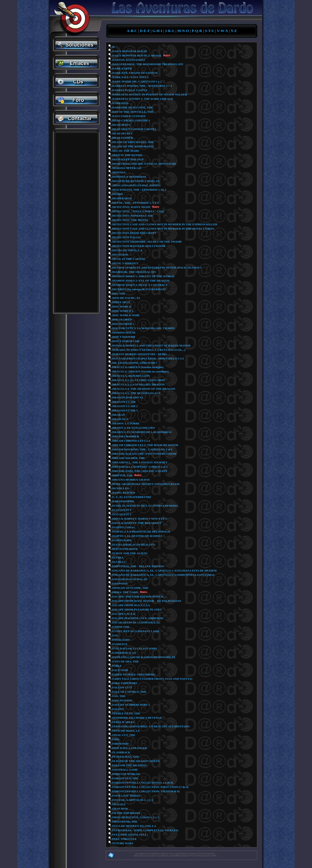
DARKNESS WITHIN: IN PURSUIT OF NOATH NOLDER (149, 94)
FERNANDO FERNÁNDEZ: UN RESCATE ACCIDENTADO (151, 726)
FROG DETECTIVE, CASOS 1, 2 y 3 (135, 817)
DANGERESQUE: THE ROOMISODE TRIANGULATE (147, 64)
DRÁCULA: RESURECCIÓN (131, 376)
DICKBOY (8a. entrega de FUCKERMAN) (139, 289)
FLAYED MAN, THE (125, 757)
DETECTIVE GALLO (126, 237)
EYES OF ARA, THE (125, 661)
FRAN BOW (120, 809)
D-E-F (145, 31)
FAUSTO (118, 709)
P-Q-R (197, 31)
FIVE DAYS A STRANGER (129, 748)
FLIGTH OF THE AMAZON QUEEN (136, 761)
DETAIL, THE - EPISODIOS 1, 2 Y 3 (135, 203)
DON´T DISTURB (123, 337)
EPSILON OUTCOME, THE (130, 588)
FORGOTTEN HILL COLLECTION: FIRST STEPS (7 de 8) (150, 787)
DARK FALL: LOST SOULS (130, 77)
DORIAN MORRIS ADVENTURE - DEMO (139, 354)
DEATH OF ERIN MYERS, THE (133, 142)
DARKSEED (120, 103)
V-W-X (223, 31)
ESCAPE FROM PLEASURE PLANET (137, 610)
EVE (115, 635)
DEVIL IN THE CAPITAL (129, 259)
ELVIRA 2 (118, 562)
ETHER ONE (120, 627)
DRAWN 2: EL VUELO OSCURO (133, 428)
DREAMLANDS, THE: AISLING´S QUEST (139, 471)
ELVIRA (117, 558)
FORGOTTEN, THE (125, 778)
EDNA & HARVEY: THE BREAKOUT (136, 523)
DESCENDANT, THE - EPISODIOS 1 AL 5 (139, 190)
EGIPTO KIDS (121, 540)
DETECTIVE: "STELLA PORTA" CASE (138, 211)
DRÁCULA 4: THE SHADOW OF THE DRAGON (143, 389)
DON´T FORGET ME (126, 341)
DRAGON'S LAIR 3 (125, 410)
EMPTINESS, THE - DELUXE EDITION (138, 566)
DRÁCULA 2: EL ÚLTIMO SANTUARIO (138, 380)
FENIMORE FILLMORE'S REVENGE (137, 718)
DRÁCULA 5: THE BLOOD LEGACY (136, 393)
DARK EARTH (122, 68)
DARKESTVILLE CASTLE (130, 90)
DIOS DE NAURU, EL (126, 298)
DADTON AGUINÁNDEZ (128, 60)
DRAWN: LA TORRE (126, 423)
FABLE (117, 666)
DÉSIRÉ (117, 194)
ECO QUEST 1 (121, 510)
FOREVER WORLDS (126, 774)
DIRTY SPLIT (121, 302)
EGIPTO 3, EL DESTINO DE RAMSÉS (137, 536)
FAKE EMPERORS (124, 683)
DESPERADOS (122, 198)
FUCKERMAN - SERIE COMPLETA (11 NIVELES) (145, 830)
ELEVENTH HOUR (125, 549)
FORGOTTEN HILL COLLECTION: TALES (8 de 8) (146, 791)
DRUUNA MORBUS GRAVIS (131, 480)
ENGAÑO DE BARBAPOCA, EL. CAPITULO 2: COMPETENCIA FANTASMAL (163, 575)
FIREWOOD (120, 744)
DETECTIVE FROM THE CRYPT (134, 233)
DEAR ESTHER (122, 138)
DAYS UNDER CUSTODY (129, 116)
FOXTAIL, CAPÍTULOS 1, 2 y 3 (132, 800)
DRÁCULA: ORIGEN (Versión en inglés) (138, 367)
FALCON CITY (122, 687)
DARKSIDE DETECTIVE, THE (132, 107)
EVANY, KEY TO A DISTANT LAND (135, 631)
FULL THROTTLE (124, 839)
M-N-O (183, 31)
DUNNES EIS (121, 488)
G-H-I (157, 31)
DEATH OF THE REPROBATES (133, 146)
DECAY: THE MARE (125, 151)
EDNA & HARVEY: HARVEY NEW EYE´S (139, 519)
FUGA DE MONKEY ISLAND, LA (134, 826)
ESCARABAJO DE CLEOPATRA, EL (136, 622)
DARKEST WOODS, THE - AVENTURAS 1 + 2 (142, 86)
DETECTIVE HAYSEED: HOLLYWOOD (138, 246)
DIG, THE (118, 294)
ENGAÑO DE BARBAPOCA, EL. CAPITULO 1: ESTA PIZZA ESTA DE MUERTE (164, 571)
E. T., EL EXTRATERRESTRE (132, 497)
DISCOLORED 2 (123, 324)
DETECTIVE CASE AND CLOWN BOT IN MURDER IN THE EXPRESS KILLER (164, 224)
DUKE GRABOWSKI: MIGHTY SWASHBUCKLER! (146, 484)
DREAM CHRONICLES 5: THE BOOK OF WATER (145, 445)
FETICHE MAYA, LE (126, 731)
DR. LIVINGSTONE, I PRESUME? (134, 363)
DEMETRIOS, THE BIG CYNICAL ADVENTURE (144, 164)
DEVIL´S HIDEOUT (125, 263)
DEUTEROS (120, 255)
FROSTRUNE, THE (125, 822)
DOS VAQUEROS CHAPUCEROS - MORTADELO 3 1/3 (148, 358)
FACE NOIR (120, 670)
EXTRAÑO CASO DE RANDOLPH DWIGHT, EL (144, 657)
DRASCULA (120, 419)
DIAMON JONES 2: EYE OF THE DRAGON (141, 281)
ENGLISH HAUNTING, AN (130, 579)
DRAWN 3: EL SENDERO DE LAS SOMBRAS (142, 432)
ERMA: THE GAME (125, 592)
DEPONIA (119, 172)
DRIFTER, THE (122, 475)
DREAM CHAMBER (125, 436)
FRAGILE (119, 804)
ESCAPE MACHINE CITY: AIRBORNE (137, 618)
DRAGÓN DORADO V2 (127, 397)
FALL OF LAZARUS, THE (129, 692)
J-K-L (170, 31)
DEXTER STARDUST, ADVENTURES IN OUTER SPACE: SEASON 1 (157, 268)
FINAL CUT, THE (123, 735)
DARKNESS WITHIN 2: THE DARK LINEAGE (142, 99)
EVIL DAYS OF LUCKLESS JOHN (134, 648)
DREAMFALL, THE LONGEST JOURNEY (140, 462)
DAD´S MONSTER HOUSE (129, 51)
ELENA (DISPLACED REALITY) (133, 545)
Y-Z (234, 31)
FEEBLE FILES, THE (126, 713)
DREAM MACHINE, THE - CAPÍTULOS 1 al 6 (142, 449)
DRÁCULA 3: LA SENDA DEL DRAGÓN (138, 384)
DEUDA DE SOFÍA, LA (127, 250)
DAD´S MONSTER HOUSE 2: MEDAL (137, 56)
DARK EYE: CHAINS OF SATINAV (135, 73)
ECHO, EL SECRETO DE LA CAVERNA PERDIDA (145, 506)
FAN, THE (119, 696)
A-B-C (132, 31)
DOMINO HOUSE (124, 333)
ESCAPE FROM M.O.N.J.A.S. (131, 605)
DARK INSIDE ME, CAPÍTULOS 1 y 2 (137, 81)
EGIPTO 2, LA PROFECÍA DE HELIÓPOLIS (141, 532)
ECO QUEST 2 (121, 514)
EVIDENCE (120, 644)
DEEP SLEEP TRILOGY (128, 159)
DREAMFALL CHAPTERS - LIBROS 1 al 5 (140, 467)
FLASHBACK (121, 752)
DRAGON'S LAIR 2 (125, 406)
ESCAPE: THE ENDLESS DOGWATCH (137, 597)
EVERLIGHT (121, 640)
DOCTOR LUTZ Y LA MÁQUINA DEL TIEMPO (143, 328)
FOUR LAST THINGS (126, 796)
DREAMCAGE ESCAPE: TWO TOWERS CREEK (144, 454)
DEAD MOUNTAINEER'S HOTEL (134, 129)
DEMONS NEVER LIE (127, 168)
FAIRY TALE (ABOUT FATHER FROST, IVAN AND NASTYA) (152, 679)
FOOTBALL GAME (125, 770)
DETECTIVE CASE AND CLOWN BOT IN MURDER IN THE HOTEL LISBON (163, 229)
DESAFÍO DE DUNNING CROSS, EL (136, 181)
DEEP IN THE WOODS (127, 155)
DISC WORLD (121, 307)
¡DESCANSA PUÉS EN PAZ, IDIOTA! (136, 185)
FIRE (115, 739)
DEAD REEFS (121, 125)
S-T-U (210, 31)
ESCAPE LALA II (123, 614)
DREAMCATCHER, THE (128, 458)
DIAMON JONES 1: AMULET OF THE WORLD (143, 276)
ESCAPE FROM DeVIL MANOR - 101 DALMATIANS (146, 601)
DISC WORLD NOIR (125, 315)
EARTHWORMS (123, 501)
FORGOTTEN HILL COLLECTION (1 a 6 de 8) (142, 783)
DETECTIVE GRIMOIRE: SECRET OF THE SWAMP (147, 242)
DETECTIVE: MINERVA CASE (132, 216)
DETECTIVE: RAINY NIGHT (131, 207)
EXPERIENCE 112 (124, 653)
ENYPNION (120, 584)
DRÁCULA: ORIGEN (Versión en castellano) (140, 371)
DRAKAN (118, 415)
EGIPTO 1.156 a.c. (124, 527)
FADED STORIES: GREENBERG (133, 674)
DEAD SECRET (122, 133)
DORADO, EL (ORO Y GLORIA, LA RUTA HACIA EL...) (148, 350)
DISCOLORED (122, 320)
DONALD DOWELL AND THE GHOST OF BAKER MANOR (151, 345)
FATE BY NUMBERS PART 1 (131, 705)
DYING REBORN (123, 493)
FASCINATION (122, 700)
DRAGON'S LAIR (123, 402)
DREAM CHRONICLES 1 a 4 (131, 441)
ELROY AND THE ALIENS (129, 553)
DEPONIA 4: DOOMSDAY (129, 177)
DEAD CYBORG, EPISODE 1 (131, 120)
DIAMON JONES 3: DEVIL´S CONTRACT (140, 285)
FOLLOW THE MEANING (129, 765)
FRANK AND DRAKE (126, 813)
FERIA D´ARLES (123, 722)
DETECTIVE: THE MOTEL (130, 220)
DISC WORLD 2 (122, 311)
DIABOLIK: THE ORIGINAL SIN (134, 272)
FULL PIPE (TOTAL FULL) (130, 835)
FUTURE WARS (122, 843)
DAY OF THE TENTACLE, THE (132, 112)
